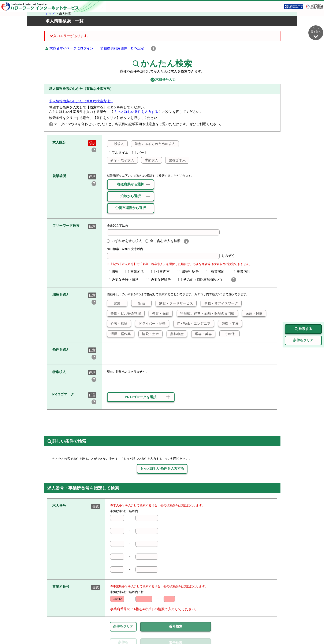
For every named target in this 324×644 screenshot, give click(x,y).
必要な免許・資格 (124, 280)
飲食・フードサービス (174, 303)
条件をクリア (123, 626)
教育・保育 (159, 313)
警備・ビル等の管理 (124, 313)
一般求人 (115, 144)
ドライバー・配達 (150, 323)
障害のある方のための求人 (153, 144)
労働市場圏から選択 (131, 208)
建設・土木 (149, 334)
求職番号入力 (162, 80)
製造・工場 (228, 323)
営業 (114, 303)
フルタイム (118, 152)
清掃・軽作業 (119, 334)
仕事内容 (162, 271)
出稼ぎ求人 (175, 160)
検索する (303, 329)
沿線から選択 (131, 196)
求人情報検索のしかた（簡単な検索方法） (81, 101)
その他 (227, 334)
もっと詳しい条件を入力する (137, 112)
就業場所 (217, 271)
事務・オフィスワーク (219, 303)
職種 (114, 271)
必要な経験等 (160, 280)
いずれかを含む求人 (124, 241)
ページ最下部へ (316, 33)
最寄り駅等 (190, 271)
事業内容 (243, 271)
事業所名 (137, 271)
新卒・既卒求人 (120, 160)
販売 (138, 303)
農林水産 (175, 334)
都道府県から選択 (131, 184)
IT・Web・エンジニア (192, 323)
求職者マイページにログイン (71, 48)
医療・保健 (252, 313)
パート (140, 152)
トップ (50, 14)
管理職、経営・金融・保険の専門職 (206, 313)
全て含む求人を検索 (163, 241)
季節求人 (150, 160)
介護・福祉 (117, 323)
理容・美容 (202, 334)
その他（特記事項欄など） (203, 280)
